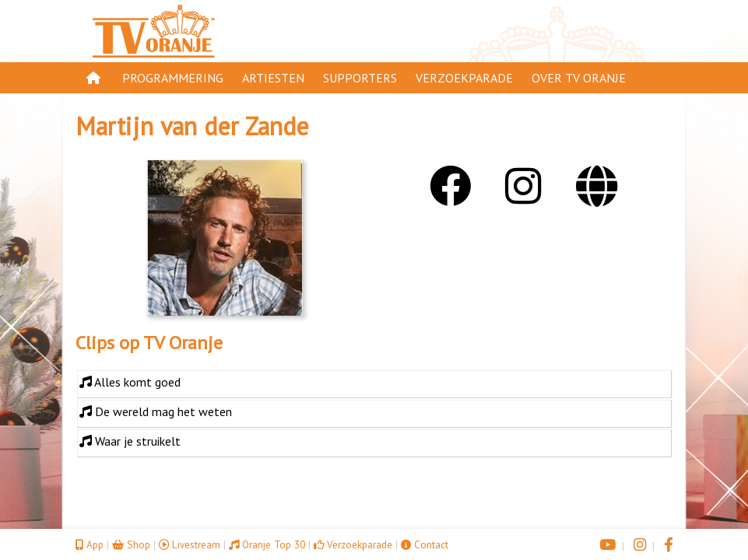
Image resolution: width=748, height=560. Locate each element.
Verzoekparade (464, 78)
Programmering (173, 78)
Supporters (360, 78)
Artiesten (273, 78)
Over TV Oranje (579, 78)
